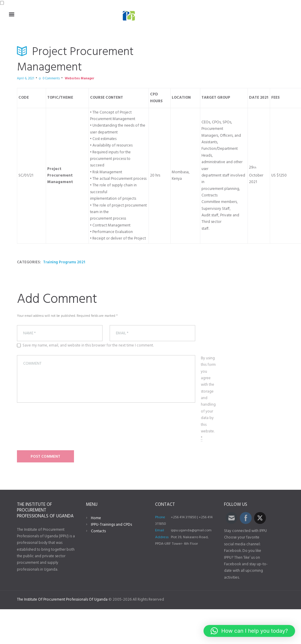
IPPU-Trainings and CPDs (111, 525)
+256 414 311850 (183, 517)
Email (160, 530)
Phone (160, 517)
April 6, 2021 (26, 78)
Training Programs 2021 (64, 262)
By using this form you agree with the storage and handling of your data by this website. (208, 398)
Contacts (98, 531)
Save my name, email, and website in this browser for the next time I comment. (88, 346)
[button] (249, 631)
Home (96, 518)
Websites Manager (79, 78)
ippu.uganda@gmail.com (191, 530)
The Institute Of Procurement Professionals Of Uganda (62, 600)
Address (162, 537)
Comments (51, 78)
